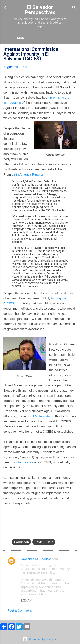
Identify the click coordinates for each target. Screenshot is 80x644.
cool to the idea (22, 462)
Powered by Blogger (40, 639)
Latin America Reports (28, 174)
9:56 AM (26, 600)
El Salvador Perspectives (40, 10)
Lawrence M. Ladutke (36, 559)
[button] (74, 50)
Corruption (21, 542)
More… (23, 38)
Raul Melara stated (41, 416)
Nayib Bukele (44, 542)
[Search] (74, 8)
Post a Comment (20, 610)
